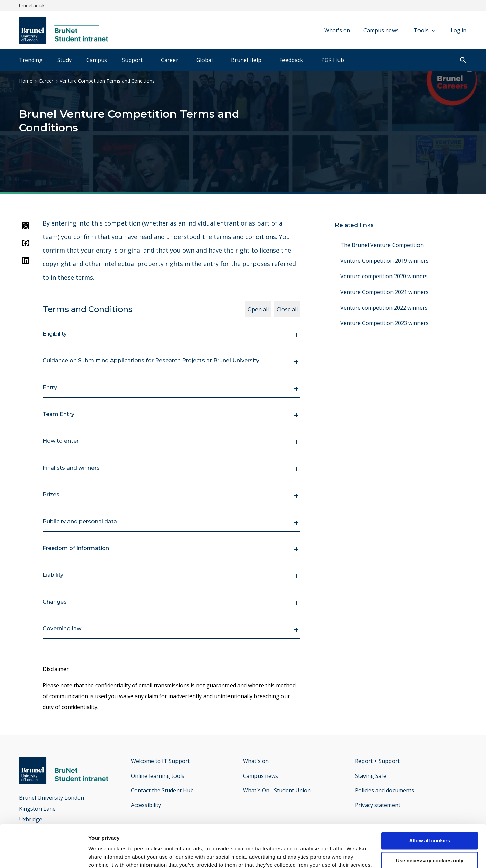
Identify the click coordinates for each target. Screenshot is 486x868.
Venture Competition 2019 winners (384, 261)
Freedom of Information (76, 548)
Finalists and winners (71, 468)
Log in (458, 30)
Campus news (381, 30)
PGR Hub (333, 60)
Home (26, 81)
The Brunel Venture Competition (382, 245)
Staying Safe (371, 776)
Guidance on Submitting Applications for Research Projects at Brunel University (151, 360)
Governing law (62, 628)
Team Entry (58, 414)
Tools (424, 30)
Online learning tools (158, 776)
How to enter (61, 441)
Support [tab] (132, 60)
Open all (258, 309)
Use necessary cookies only (430, 824)
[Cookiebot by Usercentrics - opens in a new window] (44, 855)
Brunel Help (246, 60)
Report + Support (377, 761)
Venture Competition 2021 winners (384, 292)
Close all (287, 309)
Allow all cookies (430, 804)
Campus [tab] (97, 60)
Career (170, 60)
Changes (55, 602)
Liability (53, 575)
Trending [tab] (31, 60)
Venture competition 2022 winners (384, 308)
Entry (50, 387)
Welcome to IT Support (160, 761)
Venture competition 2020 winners (384, 276)
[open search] (463, 61)
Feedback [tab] (291, 60)
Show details (104, 855)
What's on (337, 30)
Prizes (51, 494)
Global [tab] (205, 60)
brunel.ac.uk (32, 6)
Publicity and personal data (80, 521)
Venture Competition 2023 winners (384, 323)
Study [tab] (64, 60)
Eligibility (55, 334)
